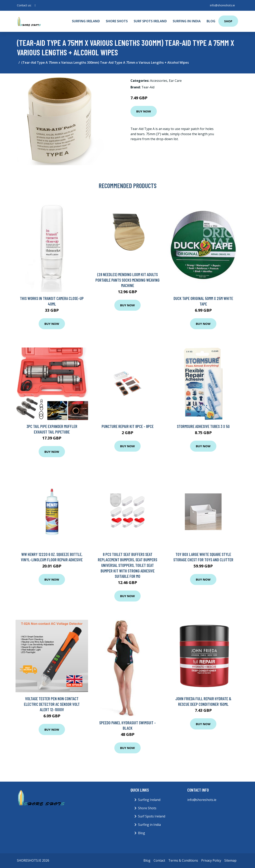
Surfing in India (187, 21)
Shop (228, 21)
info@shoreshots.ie (222, 5)
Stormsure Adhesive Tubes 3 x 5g (203, 426)
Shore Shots (117, 21)
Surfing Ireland (86, 21)
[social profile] (35, 5)
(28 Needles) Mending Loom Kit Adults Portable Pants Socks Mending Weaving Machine (127, 280)
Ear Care (175, 81)
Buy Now (144, 111)
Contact (159, 860)
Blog (211, 21)
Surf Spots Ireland (150, 21)
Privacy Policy (211, 860)
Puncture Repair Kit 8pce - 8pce (128, 426)
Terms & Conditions (183, 860)
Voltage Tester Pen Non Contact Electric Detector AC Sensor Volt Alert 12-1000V (52, 704)
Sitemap (230, 860)
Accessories (159, 81)
